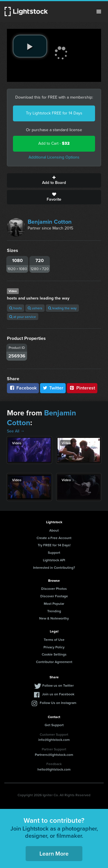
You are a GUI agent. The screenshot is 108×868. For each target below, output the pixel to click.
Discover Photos (54, 589)
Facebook (23, 388)
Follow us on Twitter (58, 685)
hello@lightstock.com (54, 769)
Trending (54, 611)
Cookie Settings (54, 654)
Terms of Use (54, 640)
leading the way (62, 308)
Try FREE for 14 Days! (54, 545)
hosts (16, 308)
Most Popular (54, 604)
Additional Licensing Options (54, 157)
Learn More (54, 853)
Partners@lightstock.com (54, 755)
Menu (99, 12)
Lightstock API (54, 560)
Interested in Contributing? (54, 567)
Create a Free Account (54, 538)
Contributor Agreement (54, 662)
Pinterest (82, 388)
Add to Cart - (54, 143)
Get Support (54, 725)
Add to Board (54, 180)
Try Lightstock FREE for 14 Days (54, 113)
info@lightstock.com (54, 740)
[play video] (30, 46)
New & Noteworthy (54, 618)
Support (54, 552)
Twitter (53, 388)
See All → (16, 431)
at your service (23, 317)
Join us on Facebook (58, 694)
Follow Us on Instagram (58, 703)
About (54, 530)
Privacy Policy (54, 647)
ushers (35, 308)
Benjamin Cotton (50, 222)
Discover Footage (54, 596)
